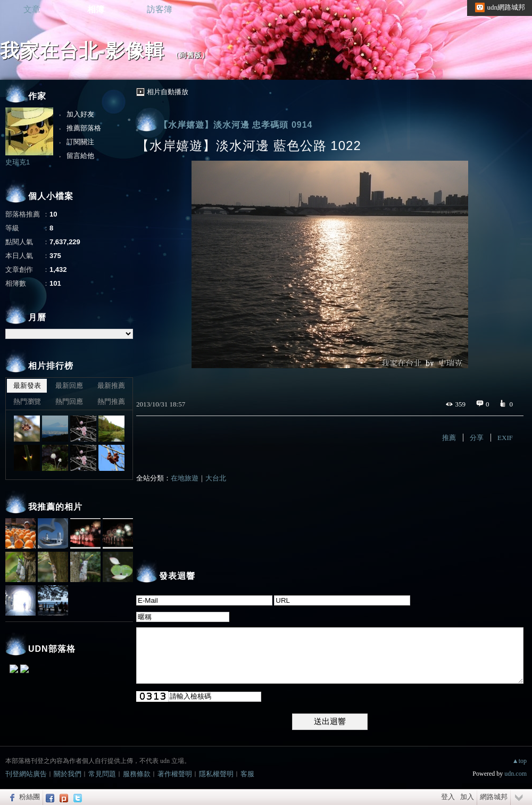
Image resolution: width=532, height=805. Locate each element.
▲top (519, 761)
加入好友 (80, 114)
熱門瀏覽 (27, 401)
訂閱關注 (80, 142)
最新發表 (27, 385)
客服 (247, 774)
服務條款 (137, 774)
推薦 (449, 438)
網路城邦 (494, 797)
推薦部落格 (84, 128)
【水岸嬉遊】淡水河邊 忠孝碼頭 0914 (236, 125)
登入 (448, 797)
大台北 (216, 478)
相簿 (96, 9)
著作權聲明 (175, 774)
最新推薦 (111, 385)
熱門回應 (69, 401)
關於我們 (68, 774)
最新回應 (69, 385)
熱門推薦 (111, 401)
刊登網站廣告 (26, 774)
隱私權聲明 (216, 774)
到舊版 (190, 55)
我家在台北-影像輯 (82, 51)
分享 (477, 438)
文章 (32, 9)
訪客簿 (160, 9)
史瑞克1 (18, 162)
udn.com (516, 774)
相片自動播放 (168, 92)
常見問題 (102, 774)
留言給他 (80, 156)
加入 (467, 797)
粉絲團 (30, 797)
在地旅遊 (185, 478)
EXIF (505, 438)
